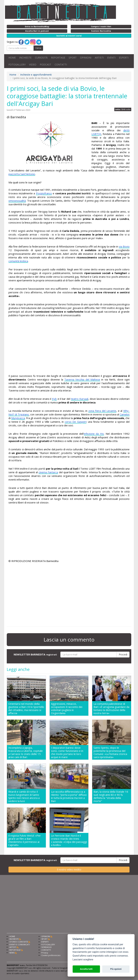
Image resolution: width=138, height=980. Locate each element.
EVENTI (111, 58)
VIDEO (33, 65)
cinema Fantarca (48, 472)
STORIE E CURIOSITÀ (19, 942)
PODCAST (45, 65)
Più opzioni (116, 969)
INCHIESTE (25, 58)
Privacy (45, 953)
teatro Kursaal (80, 399)
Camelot (125, 414)
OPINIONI (86, 58)
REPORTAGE (58, 58)
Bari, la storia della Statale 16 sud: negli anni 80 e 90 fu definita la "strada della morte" (111, 796)
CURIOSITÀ (41, 58)
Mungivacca (18, 418)
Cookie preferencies (51, 955)
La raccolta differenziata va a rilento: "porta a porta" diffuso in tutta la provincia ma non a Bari (69, 796)
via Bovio (124, 246)
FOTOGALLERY (17, 65)
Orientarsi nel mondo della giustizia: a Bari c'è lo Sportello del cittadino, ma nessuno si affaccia (26, 708)
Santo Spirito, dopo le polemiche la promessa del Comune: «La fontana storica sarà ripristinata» (110, 752)
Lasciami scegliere (83, 960)
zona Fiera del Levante (102, 411)
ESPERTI (124, 58)
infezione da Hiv (94, 434)
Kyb (54, 399)
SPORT (73, 58)
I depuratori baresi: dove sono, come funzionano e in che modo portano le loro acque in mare (67, 752)
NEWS (12, 953)
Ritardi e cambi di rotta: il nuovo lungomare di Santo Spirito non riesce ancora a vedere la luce (24, 796)
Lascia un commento (69, 640)
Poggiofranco (44, 193)
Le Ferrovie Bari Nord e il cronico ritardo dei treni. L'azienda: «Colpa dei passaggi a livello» (69, 840)
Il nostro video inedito (69, 869)
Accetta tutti (86, 969)
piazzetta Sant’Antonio (22, 174)
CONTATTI (61, 65)
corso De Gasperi (75, 422)
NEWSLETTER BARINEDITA (35, 654)
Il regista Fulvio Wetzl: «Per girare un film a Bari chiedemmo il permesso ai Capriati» (25, 840)
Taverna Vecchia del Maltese (82, 379)
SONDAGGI (46, 947)
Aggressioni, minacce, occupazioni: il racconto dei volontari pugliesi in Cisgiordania (67, 708)
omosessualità (17, 201)
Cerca (38, 48)
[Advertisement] (69, 346)
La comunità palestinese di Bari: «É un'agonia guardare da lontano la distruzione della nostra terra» (111, 708)
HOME (12, 58)
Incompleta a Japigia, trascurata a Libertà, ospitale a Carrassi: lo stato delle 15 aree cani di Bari (26, 752)
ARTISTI (99, 58)
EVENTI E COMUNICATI (20, 944)
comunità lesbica (18, 261)
